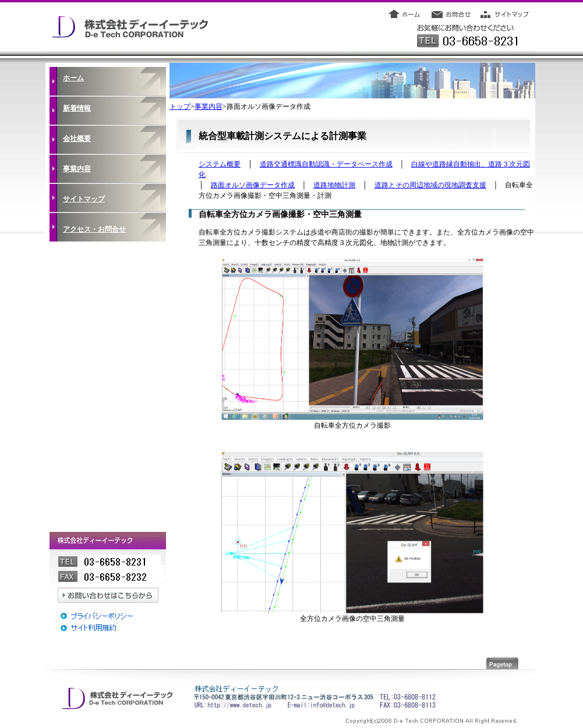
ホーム (73, 78)
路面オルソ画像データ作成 (253, 185)
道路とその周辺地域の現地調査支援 (430, 185)
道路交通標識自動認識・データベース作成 (326, 164)
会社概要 (77, 139)
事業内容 (77, 169)
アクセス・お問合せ (94, 229)
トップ (180, 106)
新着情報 (77, 108)
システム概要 (220, 164)
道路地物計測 (334, 185)
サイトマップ (84, 199)
